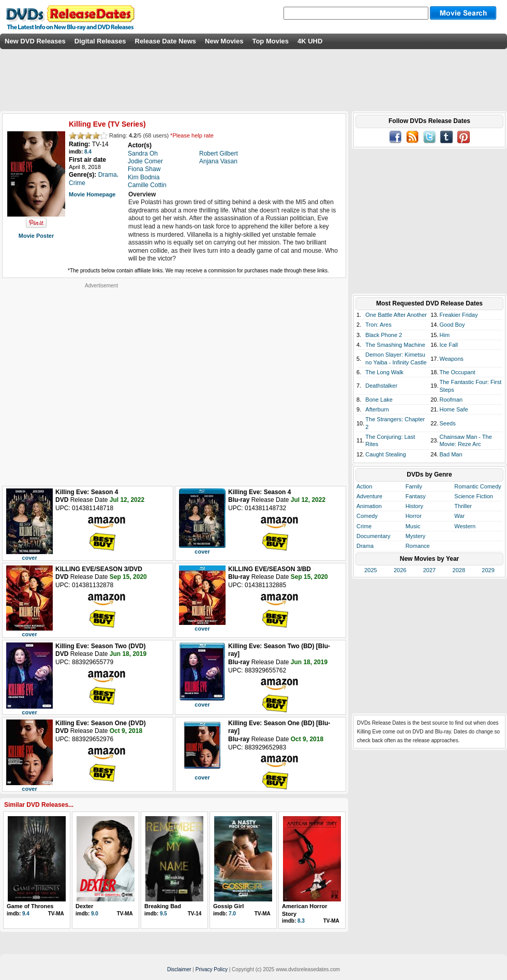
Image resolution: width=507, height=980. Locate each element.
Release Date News (166, 41)
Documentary (373, 536)
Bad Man (451, 454)
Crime (364, 526)
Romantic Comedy (478, 486)
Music (413, 526)
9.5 (163, 914)
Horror (414, 516)
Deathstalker (381, 386)
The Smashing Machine (395, 345)
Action (364, 486)
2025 (370, 570)
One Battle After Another (396, 315)
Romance (418, 546)
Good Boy (452, 325)
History (414, 506)
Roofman (451, 400)
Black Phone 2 (384, 335)
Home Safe (454, 409)
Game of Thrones (30, 906)
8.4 (88, 152)
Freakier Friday (459, 315)
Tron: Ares (378, 325)
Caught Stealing (385, 454)
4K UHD (310, 41)
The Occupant (458, 372)
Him (445, 335)
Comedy (367, 516)
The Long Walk (384, 372)
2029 (488, 570)
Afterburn (377, 409)
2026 (400, 570)
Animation (369, 506)
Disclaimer (179, 969)
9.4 (26, 914)
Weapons (452, 359)
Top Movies (270, 41)
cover (29, 558)
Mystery (416, 536)
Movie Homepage (92, 194)
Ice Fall (449, 345)
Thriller (463, 506)
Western (465, 526)
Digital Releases (100, 41)
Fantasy (416, 496)
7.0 (232, 914)
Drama (365, 546)
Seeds (448, 423)
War (459, 516)
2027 (429, 570)
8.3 (301, 921)
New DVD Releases (35, 41)
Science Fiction (474, 496)
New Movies (224, 41)
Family (414, 486)
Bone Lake (379, 400)
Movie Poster (36, 236)
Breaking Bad (163, 906)
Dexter (84, 906)
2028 (459, 570)
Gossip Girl (228, 906)
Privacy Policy (212, 969)
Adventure (369, 496)
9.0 (95, 914)
